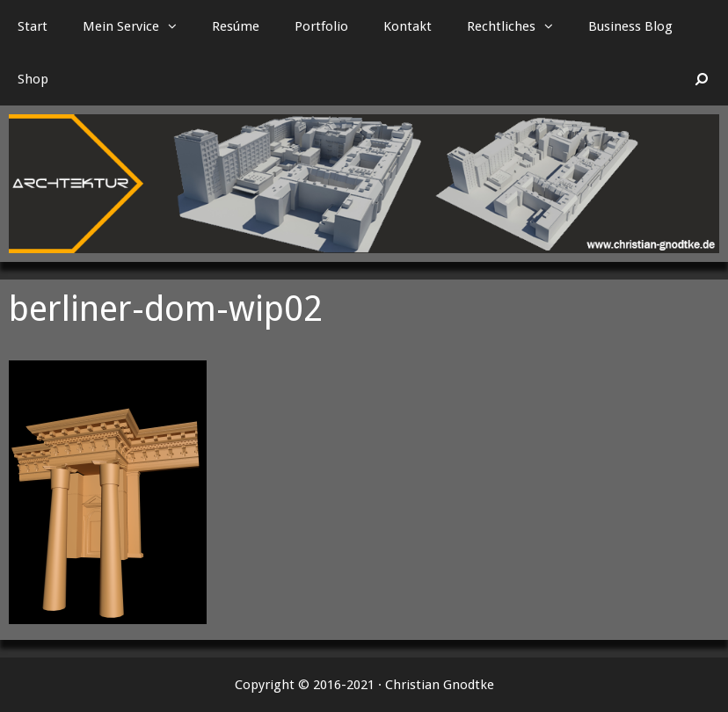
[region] (364, 184)
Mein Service (138, 26)
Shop (33, 79)
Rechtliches (519, 26)
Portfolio (321, 26)
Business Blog (630, 26)
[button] (177, 26)
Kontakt (408, 26)
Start (33, 26)
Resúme (236, 26)
